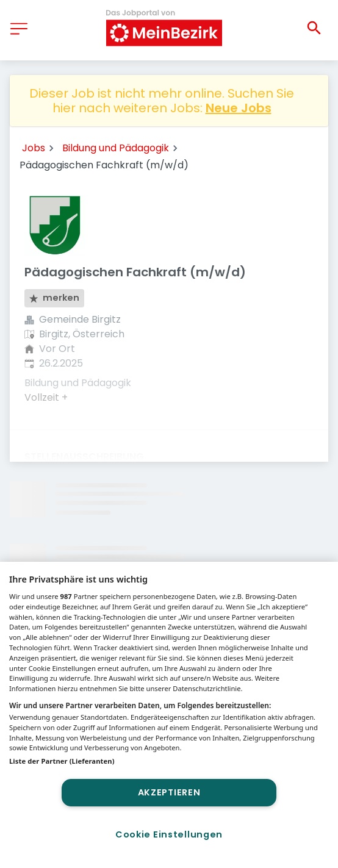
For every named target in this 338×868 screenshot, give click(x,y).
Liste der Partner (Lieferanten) (62, 761)
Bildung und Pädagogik (116, 148)
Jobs (34, 148)
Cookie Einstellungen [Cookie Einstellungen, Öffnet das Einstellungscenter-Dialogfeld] (169, 834)
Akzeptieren (169, 792)
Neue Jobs (239, 108)
